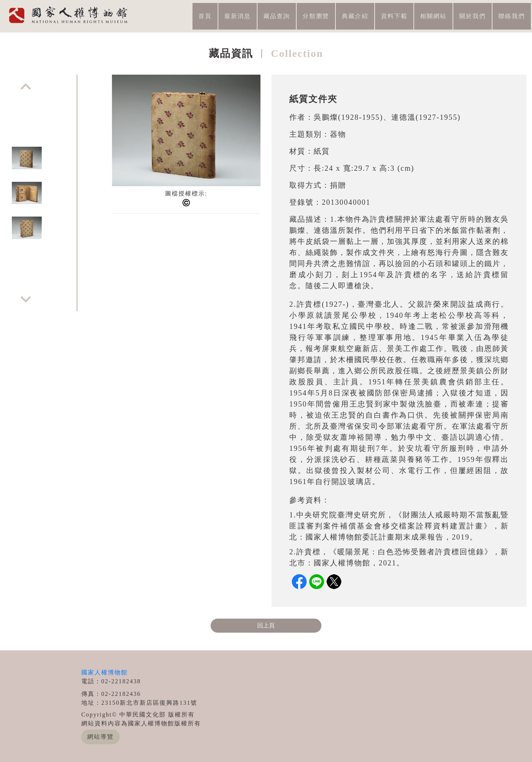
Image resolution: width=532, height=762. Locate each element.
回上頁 (266, 625)
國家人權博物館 (105, 672)
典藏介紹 (355, 16)
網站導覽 (100, 737)
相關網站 (433, 16)
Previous (26, 86)
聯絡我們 (512, 16)
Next (26, 299)
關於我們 (473, 16)
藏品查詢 (277, 16)
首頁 (205, 16)
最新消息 (238, 16)
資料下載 (394, 16)
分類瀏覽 (316, 16)
